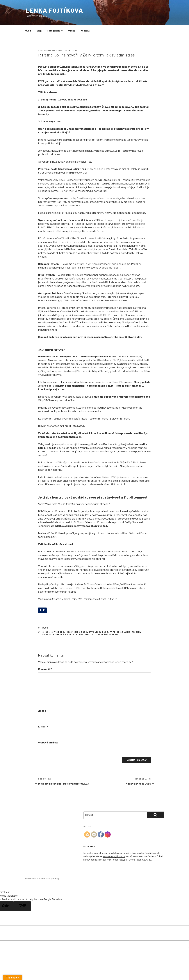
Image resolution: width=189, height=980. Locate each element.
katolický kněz (98, 632)
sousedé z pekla (64, 635)
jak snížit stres (76, 632)
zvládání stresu (107, 635)
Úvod (28, 31)
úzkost (90, 635)
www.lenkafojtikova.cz (114, 856)
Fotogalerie (55, 31)
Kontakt (85, 31)
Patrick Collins (120, 632)
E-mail (43, 727)
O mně (72, 31)
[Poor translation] (22, 906)
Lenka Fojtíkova (54, 11)
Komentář (45, 669)
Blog (39, 31)
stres (80, 635)
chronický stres (53, 632)
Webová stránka (48, 743)
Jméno (43, 711)
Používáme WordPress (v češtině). (42, 879)
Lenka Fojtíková (67, 51)
